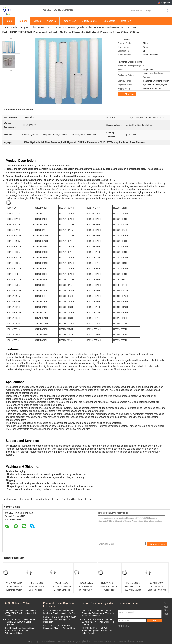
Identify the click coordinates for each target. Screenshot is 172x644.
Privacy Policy (32, 641)
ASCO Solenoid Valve (17, 603)
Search (168, 11)
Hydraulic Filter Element (33, 27)
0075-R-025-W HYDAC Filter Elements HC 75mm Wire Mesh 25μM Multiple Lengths (157, 587)
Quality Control (90, 21)
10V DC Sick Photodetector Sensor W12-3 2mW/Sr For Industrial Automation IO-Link (20, 631)
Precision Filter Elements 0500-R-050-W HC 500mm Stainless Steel (133, 587)
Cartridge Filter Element (47, 499)
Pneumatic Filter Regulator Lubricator (59, 605)
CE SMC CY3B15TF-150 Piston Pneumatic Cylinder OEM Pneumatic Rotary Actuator (98, 631)
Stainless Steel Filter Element (77, 499)
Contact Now (157, 544)
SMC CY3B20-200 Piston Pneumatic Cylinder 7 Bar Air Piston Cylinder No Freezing (98, 622)
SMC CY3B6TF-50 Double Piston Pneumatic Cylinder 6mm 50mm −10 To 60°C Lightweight (98, 613)
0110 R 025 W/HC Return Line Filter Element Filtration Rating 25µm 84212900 (14, 587)
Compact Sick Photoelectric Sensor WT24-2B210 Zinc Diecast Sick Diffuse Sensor (22, 613)
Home (9, 21)
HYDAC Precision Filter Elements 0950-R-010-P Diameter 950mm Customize (85, 587)
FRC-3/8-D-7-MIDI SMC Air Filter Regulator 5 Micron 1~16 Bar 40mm (59, 627)
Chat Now (126, 21)
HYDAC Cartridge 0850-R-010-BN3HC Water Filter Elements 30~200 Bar (109, 587)
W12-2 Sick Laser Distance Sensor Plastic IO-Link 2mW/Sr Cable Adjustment (20, 622)
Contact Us (109, 21)
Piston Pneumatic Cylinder (97, 603)
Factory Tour (69, 21)
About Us (52, 21)
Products (23, 21)
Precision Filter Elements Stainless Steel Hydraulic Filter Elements (38, 587)
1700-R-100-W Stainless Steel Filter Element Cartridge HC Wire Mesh (62, 587)
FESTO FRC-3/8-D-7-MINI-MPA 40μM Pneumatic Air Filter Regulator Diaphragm (60, 619)
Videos (37, 21)
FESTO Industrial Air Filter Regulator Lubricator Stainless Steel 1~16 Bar (59, 612)
